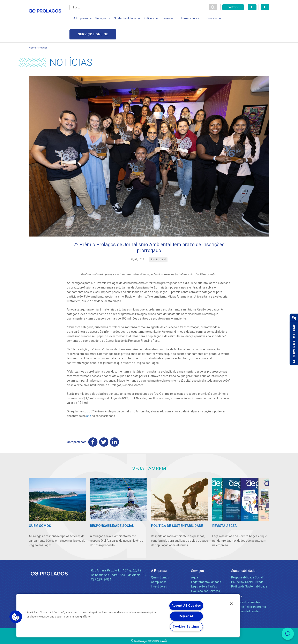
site (89, 400)
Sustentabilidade (243, 555)
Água (195, 562)
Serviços (198, 555)
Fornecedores (187, 18)
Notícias (43, 32)
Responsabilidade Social (247, 562)
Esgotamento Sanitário (206, 567)
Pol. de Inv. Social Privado (247, 567)
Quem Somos (160, 562)
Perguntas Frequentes (246, 587)
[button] (16, 617)
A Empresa (159, 555)
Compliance (159, 567)
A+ (252, 7)
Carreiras (165, 18)
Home (32, 32)
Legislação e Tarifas (204, 571)
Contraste (233, 7)
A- (265, 7)
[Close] (231, 604)
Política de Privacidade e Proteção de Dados (149, 638)
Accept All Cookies (186, 606)
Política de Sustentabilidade (249, 571)
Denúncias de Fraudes (245, 596)
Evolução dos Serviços (206, 576)
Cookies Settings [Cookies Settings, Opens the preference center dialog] (186, 627)
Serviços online (246, 19)
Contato (237, 580)
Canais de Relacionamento (249, 592)
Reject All (186, 616)
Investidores (159, 571)
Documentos (199, 580)
